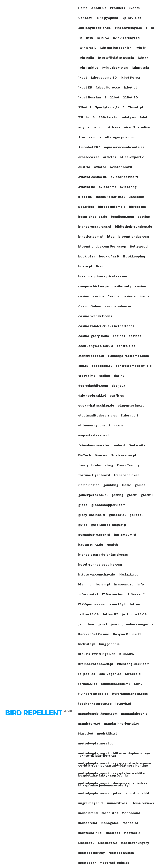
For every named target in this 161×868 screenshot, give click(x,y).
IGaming (85, 585)
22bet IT (85, 108)
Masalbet (86, 734)
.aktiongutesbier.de (95, 28)
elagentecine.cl (131, 406)
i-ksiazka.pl (128, 575)
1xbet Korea (130, 78)
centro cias (126, 346)
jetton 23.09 (89, 615)
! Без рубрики (107, 18)
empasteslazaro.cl (94, 436)
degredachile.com (93, 386)
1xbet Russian (90, 98)
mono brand (88, 814)
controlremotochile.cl (134, 366)
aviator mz (107, 187)
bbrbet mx (138, 207)
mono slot (110, 814)
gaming (117, 496)
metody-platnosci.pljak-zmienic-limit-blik (114, 794)
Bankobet (137, 197)
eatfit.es (117, 396)
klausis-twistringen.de (97, 655)
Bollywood (139, 247)
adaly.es (129, 118)
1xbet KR (85, 88)
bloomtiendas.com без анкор (102, 247)
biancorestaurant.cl (95, 227)
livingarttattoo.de (93, 694)
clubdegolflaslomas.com (128, 356)
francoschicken (127, 476)
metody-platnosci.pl (96, 744)
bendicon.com (122, 217)
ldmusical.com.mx (116, 684)
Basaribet (86, 207)
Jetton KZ (110, 615)
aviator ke (87, 187)
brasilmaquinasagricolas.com (103, 277)
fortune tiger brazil (94, 476)
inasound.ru (124, 585)
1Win (89, 38)
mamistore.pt (89, 724)
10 (152, 28)
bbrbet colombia (112, 207)
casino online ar (118, 307)
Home (83, 9)
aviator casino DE (93, 177)
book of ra (87, 257)
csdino (105, 376)
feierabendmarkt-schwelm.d (102, 446)
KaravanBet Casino (94, 635)
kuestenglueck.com (133, 664)
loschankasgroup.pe (95, 704)
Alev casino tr (90, 138)
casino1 (119, 337)
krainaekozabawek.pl (96, 664)
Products (118, 9)
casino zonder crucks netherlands (106, 327)
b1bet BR (85, 197)
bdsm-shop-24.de (93, 217)
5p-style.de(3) (107, 108)
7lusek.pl (136, 108)
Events (134, 9)
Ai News (114, 128)
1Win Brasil (87, 48)
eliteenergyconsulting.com (101, 426)
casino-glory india (94, 337)
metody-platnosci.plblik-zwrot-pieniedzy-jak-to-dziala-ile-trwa (114, 755)
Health (112, 545)
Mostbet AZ (108, 843)
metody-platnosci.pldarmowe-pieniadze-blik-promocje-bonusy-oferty (113, 785)
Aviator (100, 168)
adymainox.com (91, 128)
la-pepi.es (87, 674)
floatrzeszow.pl (124, 456)
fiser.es (101, 456)
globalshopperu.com (108, 505)
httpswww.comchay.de (97, 575)
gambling (111, 486)
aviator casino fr (125, 177)
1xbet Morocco (108, 88)
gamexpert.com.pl (93, 496)
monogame (110, 824)
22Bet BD (130, 98)
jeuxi (115, 625)
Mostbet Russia (121, 853)
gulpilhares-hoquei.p (109, 525)
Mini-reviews (144, 804)
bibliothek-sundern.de (134, 227)
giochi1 (147, 496)
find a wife (137, 446)
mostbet (113, 833)
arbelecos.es (89, 158)
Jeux (91, 625)
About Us (99, 9)
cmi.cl (83, 366)
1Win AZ (103, 38)
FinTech (85, 456)
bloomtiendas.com (134, 237)
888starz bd (108, 118)
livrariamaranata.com (130, 694)
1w (80, 38)
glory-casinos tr (92, 515)
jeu (81, 625)
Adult (144, 118)
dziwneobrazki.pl (92, 396)
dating (119, 376)
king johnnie (110, 645)
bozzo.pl (85, 267)
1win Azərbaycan (126, 38)
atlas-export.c (132, 158)
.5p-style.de (132, 18)
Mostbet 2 (132, 833)
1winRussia (140, 68)
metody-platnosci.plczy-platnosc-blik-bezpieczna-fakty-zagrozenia (112, 775)
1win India (86, 58)
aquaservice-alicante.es (124, 148)
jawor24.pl (117, 605)
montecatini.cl (90, 833)
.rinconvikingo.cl (128, 28)
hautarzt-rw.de (91, 545)
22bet (115, 98)
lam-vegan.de (110, 674)
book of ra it (109, 257)
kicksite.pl (87, 645)
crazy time (87, 376)
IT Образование (92, 605)
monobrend (88, 824)
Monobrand (131, 814)
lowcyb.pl (123, 704)
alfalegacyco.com (120, 138)
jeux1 (103, 625)
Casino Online (90, 307)
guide (83, 525)
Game (127, 486)
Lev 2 (138, 684)
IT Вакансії (136, 595)
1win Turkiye (88, 68)
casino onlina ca (136, 297)
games (140, 486)
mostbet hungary (135, 843)
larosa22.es (88, 684)
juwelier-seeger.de (138, 625)
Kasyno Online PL (127, 635)
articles (110, 158)
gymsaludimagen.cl (94, 535)
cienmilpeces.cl (91, 356)
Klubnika (127, 655)
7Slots (84, 118)
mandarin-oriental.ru (122, 724)
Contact (85, 18)
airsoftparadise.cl (139, 128)
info (141, 585)
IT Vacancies (112, 595)
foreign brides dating (96, 466)
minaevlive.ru (118, 804)
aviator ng (128, 187)
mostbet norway (92, 853)
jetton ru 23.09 (134, 615)
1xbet (83, 78)
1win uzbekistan (115, 68)
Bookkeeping (134, 257)
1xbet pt (130, 88)
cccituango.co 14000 (96, 346)
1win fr (140, 48)
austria (84, 168)
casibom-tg (122, 287)
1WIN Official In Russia (116, 58)
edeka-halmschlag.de (96, 406)
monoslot (130, 824)
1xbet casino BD (104, 78)
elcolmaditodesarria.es (98, 416)
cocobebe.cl (102, 366)
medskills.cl (107, 734)
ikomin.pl (103, 585)
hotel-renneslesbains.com (100, 565)
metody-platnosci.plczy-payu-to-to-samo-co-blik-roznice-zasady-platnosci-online (115, 765)
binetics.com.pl (91, 237)
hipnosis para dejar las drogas (103, 555)
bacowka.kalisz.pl (111, 197)
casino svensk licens (95, 317)
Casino (113, 297)
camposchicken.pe (94, 287)
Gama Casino (89, 486)
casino (141, 287)
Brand (101, 267)
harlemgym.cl (125, 535)
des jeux (119, 386)
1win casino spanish (116, 48)
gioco (83, 505)
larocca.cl (133, 674)
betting (144, 217)
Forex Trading (128, 466)
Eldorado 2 (130, 416)
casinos (135, 337)
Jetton (135, 605)
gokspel (136, 515)
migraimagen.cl (91, 804)
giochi (132, 496)
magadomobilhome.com (98, 714)
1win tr (143, 58)
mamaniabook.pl (135, 714)
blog (111, 237)
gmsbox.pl (118, 515)
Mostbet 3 (86, 843)
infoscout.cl (88, 595)
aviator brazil (121, 168)
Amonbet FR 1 (89, 148)
